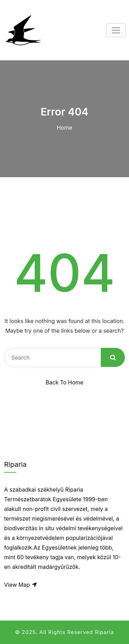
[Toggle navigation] (116, 30)
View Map (21, 585)
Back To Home (65, 382)
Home (64, 128)
